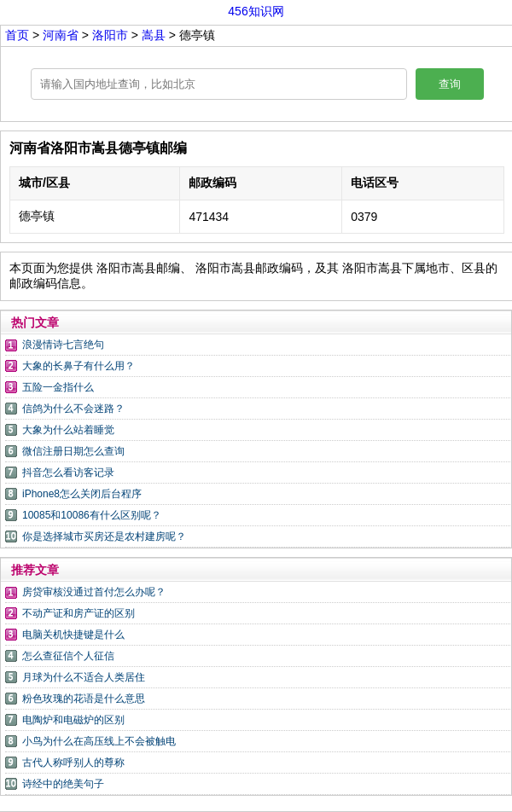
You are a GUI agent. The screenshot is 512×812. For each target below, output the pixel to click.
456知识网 (256, 11)
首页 (17, 35)
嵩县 (154, 35)
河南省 (62, 35)
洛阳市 (112, 35)
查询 (450, 84)
